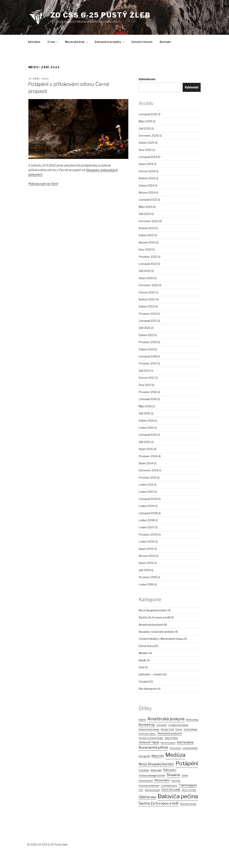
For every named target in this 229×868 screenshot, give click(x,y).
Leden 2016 (146, 428)
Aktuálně (34, 42)
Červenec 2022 (148, 285)
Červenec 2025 (149, 136)
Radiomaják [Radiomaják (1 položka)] (156, 770)
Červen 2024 (147, 171)
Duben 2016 (146, 421)
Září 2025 (145, 129)
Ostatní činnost (142, 42)
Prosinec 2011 (147, 478)
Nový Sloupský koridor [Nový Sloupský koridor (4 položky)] (156, 764)
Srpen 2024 (146, 164)
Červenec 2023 (148, 221)
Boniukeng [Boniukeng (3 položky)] (147, 725)
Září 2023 (145, 214)
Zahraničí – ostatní (150, 674)
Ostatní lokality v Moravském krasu (161, 639)
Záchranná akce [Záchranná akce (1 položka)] (152, 790)
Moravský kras (77, 42)
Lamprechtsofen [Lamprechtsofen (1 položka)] (190, 748)
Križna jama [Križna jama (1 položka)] (175, 748)
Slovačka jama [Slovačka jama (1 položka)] (146, 781)
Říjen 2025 (145, 121)
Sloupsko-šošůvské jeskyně (156, 632)
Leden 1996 (146, 584)
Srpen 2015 (146, 449)
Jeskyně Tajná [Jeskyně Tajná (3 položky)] (149, 742)
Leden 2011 (146, 485)
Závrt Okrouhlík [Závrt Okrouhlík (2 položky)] (171, 790)
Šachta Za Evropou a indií (154, 617)
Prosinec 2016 (148, 392)
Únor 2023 (145, 249)
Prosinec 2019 (148, 342)
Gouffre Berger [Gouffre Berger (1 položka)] (190, 729)
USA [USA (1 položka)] (141, 790)
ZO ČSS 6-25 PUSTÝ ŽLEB (100, 15)
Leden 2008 (147, 520)
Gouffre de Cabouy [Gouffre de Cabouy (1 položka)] (147, 734)
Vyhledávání (147, 79)
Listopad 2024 (148, 157)
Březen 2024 (147, 193)
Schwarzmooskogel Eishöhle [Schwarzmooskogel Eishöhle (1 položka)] (152, 776)
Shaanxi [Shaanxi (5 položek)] (173, 775)
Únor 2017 (145, 385)
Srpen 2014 (146, 463)
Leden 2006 (147, 542)
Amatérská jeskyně (151, 625)
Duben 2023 (146, 235)
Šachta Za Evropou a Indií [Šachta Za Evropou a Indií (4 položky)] (159, 803)
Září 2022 (145, 271)
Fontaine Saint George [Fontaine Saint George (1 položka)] (149, 729)
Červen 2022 (147, 292)
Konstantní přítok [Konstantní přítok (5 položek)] (153, 747)
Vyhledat (192, 87)
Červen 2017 (147, 378)
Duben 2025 (146, 143)
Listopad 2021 (148, 321)
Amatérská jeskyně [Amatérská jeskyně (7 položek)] (166, 719)
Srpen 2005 (146, 549)
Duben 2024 (146, 185)
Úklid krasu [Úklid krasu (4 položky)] (147, 797)
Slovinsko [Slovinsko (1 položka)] (176, 781)
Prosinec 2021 (148, 314)
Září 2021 (144, 328)
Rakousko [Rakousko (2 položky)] (170, 770)
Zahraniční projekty (110, 42)
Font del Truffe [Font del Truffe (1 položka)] (167, 729)
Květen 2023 (147, 228)
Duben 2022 (146, 306)
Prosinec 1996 (148, 577)
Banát (142, 660)
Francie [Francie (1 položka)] (179, 729)
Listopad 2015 (148, 435)
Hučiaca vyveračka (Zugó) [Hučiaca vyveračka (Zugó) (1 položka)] (151, 738)
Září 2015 (144, 442)
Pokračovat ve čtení (43, 184)
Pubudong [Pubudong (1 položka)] (144, 770)
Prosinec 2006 (148, 534)
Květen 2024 (147, 178)
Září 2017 (144, 371)
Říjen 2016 (145, 406)
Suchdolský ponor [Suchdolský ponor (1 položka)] (169, 786)
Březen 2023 (147, 242)
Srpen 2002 (146, 563)
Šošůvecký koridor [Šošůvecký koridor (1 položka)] (188, 804)
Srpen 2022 (146, 278)
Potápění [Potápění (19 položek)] (187, 763)
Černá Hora (146, 646)
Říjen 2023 (145, 207)
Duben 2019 (146, 349)
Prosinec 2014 (148, 456)
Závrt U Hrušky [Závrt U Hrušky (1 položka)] (189, 790)
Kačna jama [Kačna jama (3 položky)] (185, 742)
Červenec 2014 (148, 470)
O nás (53, 42)
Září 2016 (144, 413)
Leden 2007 (146, 527)
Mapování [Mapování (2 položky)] (158, 756)
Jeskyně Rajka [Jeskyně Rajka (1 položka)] (171, 738)
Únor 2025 (145, 150)
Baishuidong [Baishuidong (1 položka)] (192, 720)
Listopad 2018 (148, 356)
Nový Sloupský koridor (153, 610)
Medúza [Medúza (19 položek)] (175, 755)
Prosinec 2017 (148, 363)
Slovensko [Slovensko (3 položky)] (162, 780)
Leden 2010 (146, 492)
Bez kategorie (148, 689)
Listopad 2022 (148, 264)
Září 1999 (144, 570)
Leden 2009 (147, 506)
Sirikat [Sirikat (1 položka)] (185, 776)
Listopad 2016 (148, 399)
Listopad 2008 (148, 513)
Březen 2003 (147, 556)
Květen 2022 (147, 299)
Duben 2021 (146, 335)
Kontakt (165, 42)
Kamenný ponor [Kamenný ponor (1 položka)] (168, 743)
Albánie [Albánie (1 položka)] (142, 720)
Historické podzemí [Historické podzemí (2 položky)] (170, 733)
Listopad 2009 (148, 499)
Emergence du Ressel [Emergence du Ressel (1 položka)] (178, 725)
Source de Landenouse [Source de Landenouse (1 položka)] (149, 786)
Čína (141, 667)
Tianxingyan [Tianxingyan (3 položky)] (188, 785)
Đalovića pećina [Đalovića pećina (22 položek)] (178, 796)
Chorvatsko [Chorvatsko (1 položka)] (162, 725)
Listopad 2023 (148, 200)
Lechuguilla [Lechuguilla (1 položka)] (144, 756)
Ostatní (143, 682)
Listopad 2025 (148, 114)
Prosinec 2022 (148, 257)
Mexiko (143, 653)
